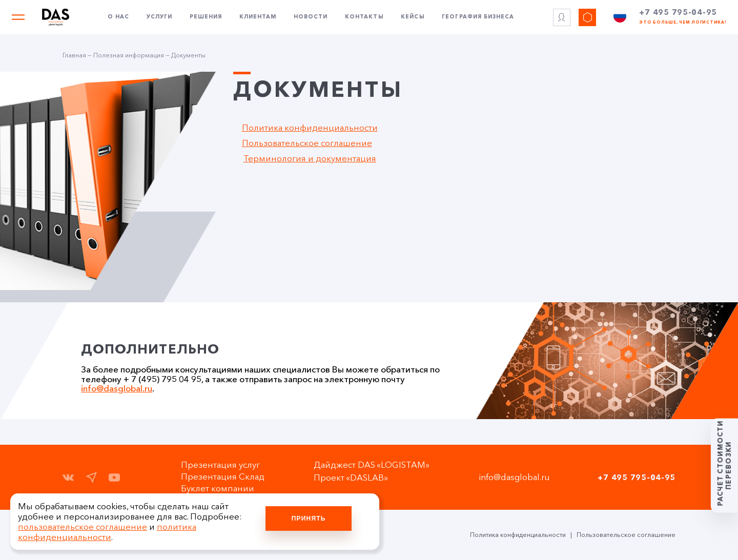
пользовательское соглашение (83, 527)
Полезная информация (129, 55)
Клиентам (258, 19)
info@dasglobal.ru (117, 388)
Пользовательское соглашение (307, 143)
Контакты (364, 19)
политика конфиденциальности (107, 532)
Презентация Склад (228, 476)
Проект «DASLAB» (354, 478)
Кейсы (413, 19)
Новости (311, 19)
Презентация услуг (226, 465)
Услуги (159, 19)
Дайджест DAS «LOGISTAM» (375, 465)
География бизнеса (478, 19)
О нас (118, 19)
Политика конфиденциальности (310, 128)
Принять (309, 518)
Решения (206, 19)
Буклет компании (223, 488)
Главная (74, 55)
